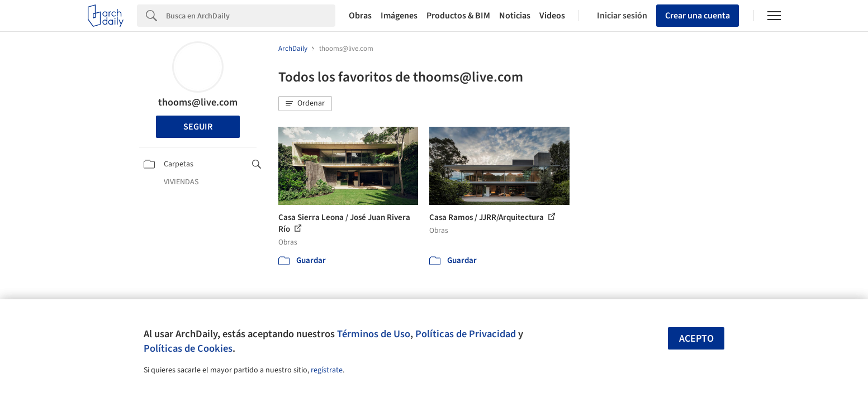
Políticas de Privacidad (466, 334)
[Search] (251, 16)
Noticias (515, 16)
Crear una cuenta (698, 16)
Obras (360, 16)
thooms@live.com (198, 102)
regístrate (327, 370)
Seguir (198, 127)
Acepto (696, 339)
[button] (305, 104)
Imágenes (399, 16)
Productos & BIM (458, 16)
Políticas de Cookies (188, 348)
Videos (552, 16)
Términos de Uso (374, 334)
